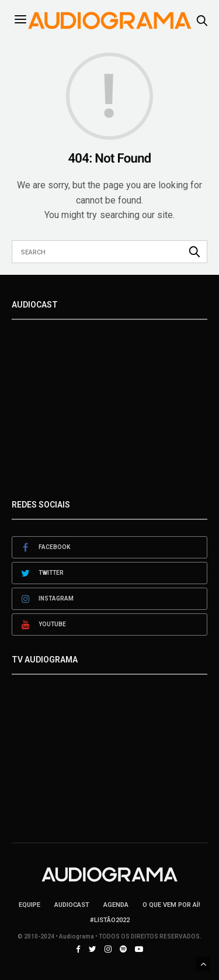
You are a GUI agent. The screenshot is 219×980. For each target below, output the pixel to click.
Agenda (116, 905)
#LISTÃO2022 (110, 920)
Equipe (29, 905)
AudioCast (72, 905)
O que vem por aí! (171, 905)
